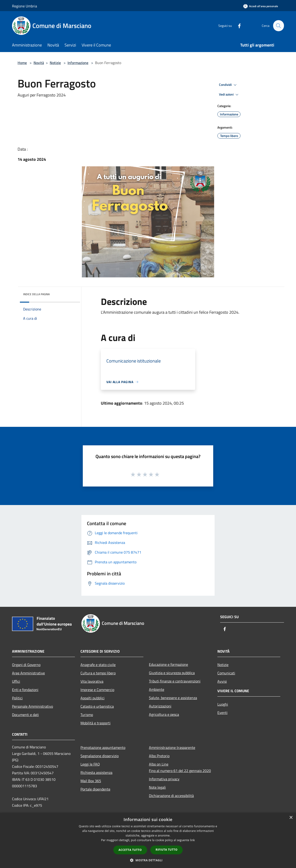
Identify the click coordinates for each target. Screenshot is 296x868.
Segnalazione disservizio (100, 756)
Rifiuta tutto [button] (167, 850)
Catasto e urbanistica (97, 706)
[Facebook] (237, 26)
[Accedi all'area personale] (261, 6)
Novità (39, 63)
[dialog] (148, 840)
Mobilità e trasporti (96, 723)
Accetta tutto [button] (130, 850)
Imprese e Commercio (97, 690)
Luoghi (223, 704)
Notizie (55, 63)
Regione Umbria (25, 6)
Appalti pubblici (92, 698)
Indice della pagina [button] (36, 294)
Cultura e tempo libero (98, 673)
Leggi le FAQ (90, 764)
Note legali (157, 787)
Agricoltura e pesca (164, 714)
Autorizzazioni (160, 706)
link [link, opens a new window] (193, 840)
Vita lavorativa (92, 681)
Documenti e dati (25, 715)
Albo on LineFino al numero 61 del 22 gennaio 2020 (180, 767)
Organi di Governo (26, 665)
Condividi (228, 85)
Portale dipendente (95, 789)
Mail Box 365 (91, 781)
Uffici (16, 681)
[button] (148, 860)
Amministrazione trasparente (172, 747)
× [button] (291, 818)
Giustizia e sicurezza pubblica (172, 673)
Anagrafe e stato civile (98, 665)
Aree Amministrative (28, 673)
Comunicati (226, 673)
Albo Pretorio (159, 756)
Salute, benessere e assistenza (173, 698)
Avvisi (222, 681)
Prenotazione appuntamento (103, 747)
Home (22, 63)
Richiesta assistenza (96, 772)
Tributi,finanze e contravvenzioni (175, 681)
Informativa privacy (164, 779)
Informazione (78, 63)
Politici (17, 698)
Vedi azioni (229, 95)
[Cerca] (278, 26)
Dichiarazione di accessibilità (171, 796)
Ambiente (157, 689)
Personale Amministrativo (32, 706)
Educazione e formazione (168, 664)
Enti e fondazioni (25, 690)
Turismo (87, 715)
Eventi (222, 713)
